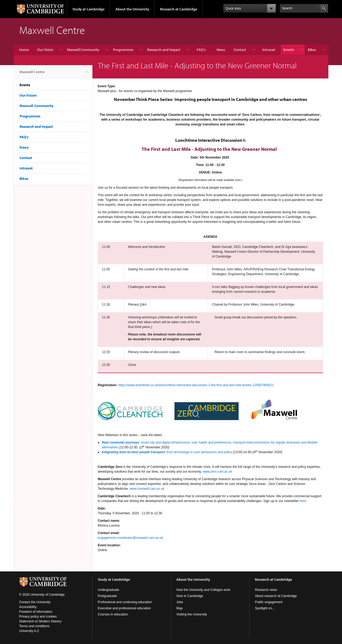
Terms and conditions (34, 626)
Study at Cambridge (88, 9)
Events (289, 50)
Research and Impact (164, 50)
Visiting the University (192, 614)
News (221, 50)
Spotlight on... (265, 608)
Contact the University (35, 602)
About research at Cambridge (276, 596)
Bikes (312, 50)
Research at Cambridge (179, 9)
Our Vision (45, 50)
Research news (266, 590)
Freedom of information (36, 612)
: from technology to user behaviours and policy (198, 452)
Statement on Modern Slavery (40, 621)
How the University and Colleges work (203, 590)
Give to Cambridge (190, 596)
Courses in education (113, 614)
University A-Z (29, 631)
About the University (132, 9)
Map (179, 608)
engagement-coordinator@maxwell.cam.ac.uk (130, 538)
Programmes (123, 50)
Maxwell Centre (32, 74)
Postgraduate (107, 596)
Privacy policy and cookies (38, 617)
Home (24, 50)
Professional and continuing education (125, 602)
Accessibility (28, 607)
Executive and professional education (124, 608)
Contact (240, 50)
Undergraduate (108, 590)
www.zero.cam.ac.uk (217, 472)
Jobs (180, 602)
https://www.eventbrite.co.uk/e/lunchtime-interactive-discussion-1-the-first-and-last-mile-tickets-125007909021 (196, 385)
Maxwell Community (83, 50)
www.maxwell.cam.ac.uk (147, 489)
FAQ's (201, 50)
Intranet (269, 50)
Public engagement (269, 602)
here (303, 501)
